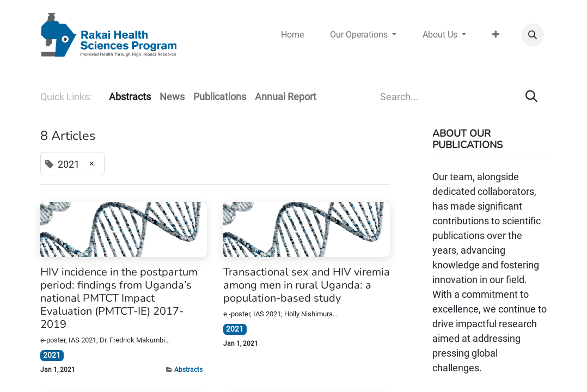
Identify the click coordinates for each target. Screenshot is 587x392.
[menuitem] (292, 35)
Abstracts (188, 370)
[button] (533, 35)
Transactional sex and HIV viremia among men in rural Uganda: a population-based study (307, 285)
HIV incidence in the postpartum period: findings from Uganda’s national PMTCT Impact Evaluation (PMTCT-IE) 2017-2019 (119, 298)
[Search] (531, 97)
